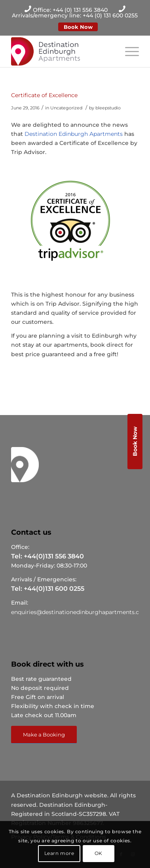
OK (99, 853)
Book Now (78, 27)
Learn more (59, 853)
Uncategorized (66, 108)
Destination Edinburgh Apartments (74, 134)
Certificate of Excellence (44, 95)
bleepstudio (108, 108)
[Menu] (128, 51)
